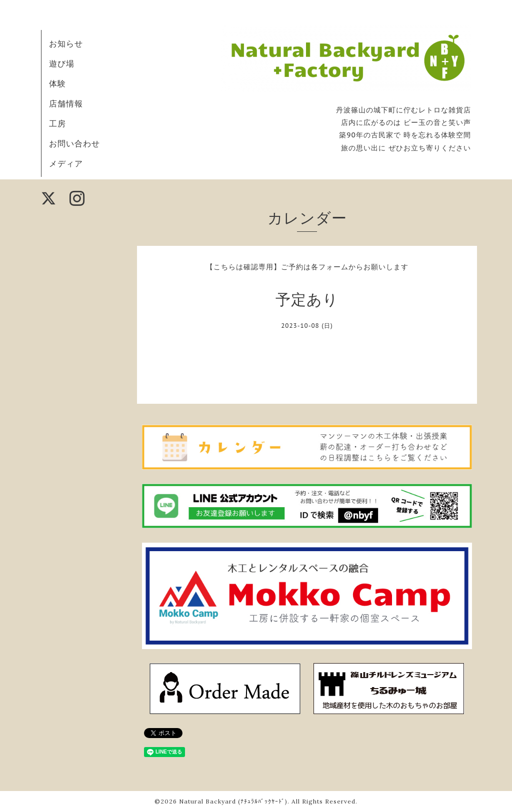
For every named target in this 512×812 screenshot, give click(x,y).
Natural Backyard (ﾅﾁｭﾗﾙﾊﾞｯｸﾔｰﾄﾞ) (233, 801)
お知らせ (66, 43)
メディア (66, 163)
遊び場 (62, 63)
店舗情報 (66, 103)
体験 (57, 83)
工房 (57, 123)
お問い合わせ (74, 143)
